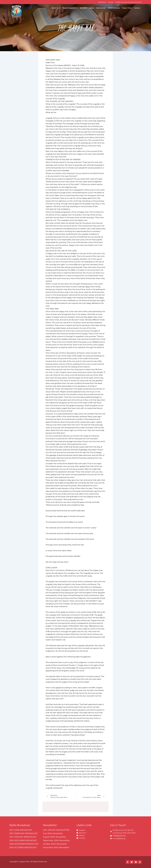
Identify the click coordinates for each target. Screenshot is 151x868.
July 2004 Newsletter (53, 833)
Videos (91, 8)
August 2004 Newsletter (55, 837)
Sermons (83, 8)
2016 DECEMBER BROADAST (23, 840)
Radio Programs (70, 8)
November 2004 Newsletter (56, 847)
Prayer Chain (127, 8)
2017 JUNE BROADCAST (21, 830)
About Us (56, 8)
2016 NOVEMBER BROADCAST (24, 844)
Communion (101, 8)
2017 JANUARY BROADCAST (23, 837)
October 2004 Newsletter (55, 844)
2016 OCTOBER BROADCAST (23, 847)
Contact (137, 8)
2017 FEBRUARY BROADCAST (23, 833)
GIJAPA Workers (114, 8)
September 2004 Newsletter (56, 840)
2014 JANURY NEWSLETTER (56, 830)
